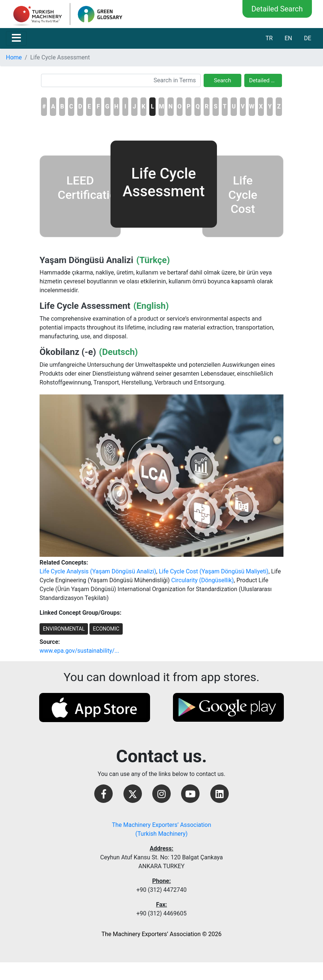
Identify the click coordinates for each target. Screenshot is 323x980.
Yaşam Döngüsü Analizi (86, 260)
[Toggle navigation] (16, 38)
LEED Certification (90, 187)
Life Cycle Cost (243, 195)
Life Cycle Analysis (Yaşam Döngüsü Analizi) (98, 571)
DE (307, 38)
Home (14, 57)
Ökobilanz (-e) (68, 352)
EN (288, 38)
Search (223, 80)
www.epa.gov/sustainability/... (79, 651)
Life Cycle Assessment (85, 306)
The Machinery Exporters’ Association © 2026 (161, 934)
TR (269, 38)
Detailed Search (277, 9)
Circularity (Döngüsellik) (202, 580)
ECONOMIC (106, 629)
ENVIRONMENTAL (64, 629)
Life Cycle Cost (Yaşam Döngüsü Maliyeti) (214, 571)
